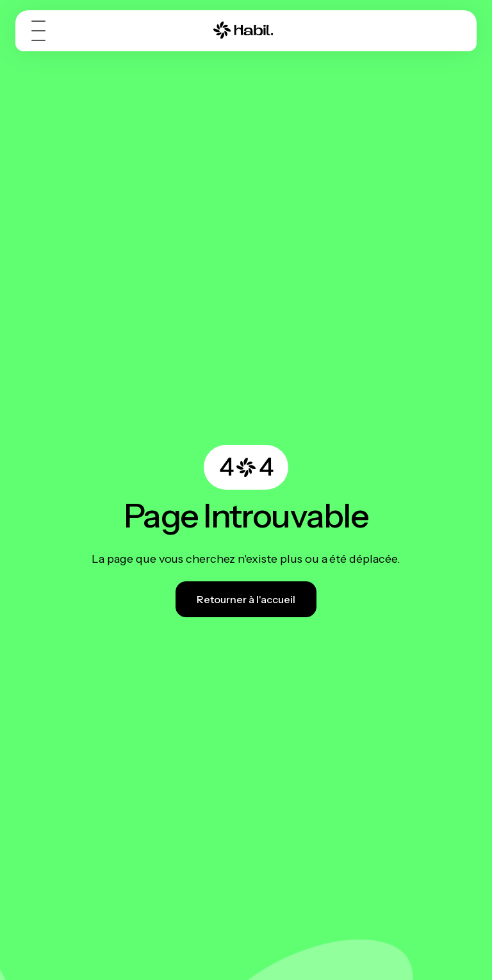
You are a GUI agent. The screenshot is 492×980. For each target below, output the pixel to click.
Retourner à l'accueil (246, 599)
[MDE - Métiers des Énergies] (243, 30)
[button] (41, 31)
